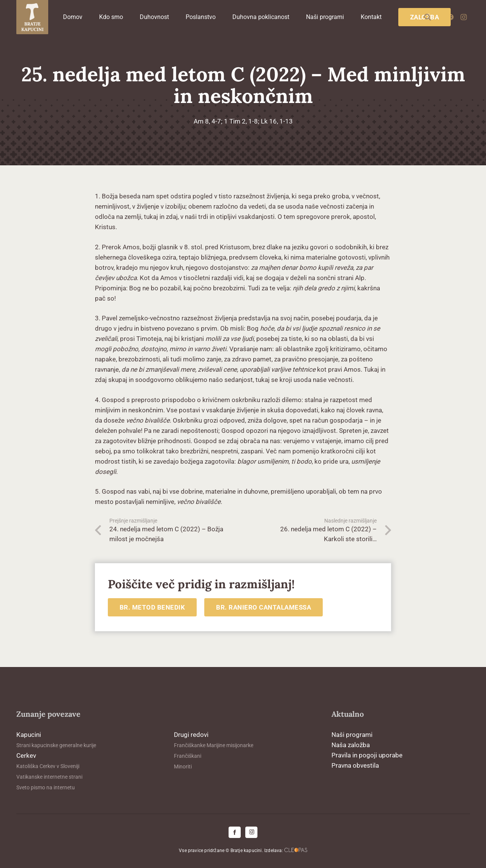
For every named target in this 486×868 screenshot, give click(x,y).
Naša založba (351, 745)
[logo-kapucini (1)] (32, 17)
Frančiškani (188, 756)
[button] (428, 17)
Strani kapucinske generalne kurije (56, 745)
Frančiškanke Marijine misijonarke (214, 745)
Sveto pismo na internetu (46, 787)
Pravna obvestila (355, 765)
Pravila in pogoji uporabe (367, 755)
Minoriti (183, 767)
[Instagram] (464, 17)
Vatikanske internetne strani (49, 777)
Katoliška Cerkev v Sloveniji (48, 766)
